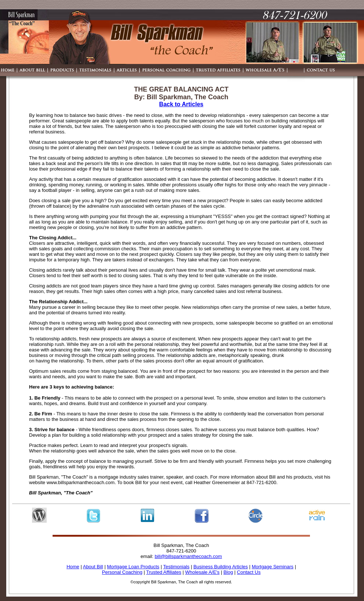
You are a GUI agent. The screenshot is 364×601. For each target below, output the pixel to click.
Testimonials (176, 567)
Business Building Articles (221, 567)
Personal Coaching (122, 572)
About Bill (93, 567)
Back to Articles (181, 104)
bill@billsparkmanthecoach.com (188, 556)
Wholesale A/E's (203, 572)
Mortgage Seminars (273, 567)
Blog (228, 572)
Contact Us (249, 572)
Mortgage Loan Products (133, 567)
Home (73, 567)
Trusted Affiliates (164, 572)
